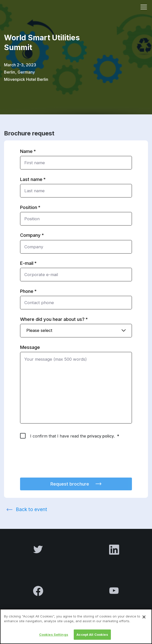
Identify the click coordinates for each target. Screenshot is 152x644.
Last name (31, 179)
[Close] (144, 620)
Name (26, 151)
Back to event (31, 509)
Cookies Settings (54, 637)
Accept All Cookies (92, 637)
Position (29, 207)
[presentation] (58, 461)
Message (30, 347)
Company (30, 235)
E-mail (27, 263)
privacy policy (101, 436)
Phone (27, 291)
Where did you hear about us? (52, 319)
